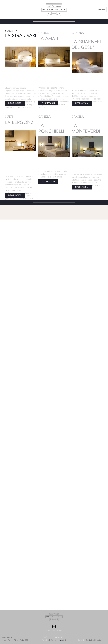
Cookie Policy (7, 637)
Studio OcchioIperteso (94, 640)
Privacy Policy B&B (21, 640)
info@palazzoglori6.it (57, 640)
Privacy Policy (7, 640)
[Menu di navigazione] (101, 9)
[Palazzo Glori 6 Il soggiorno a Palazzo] (54, 9)
